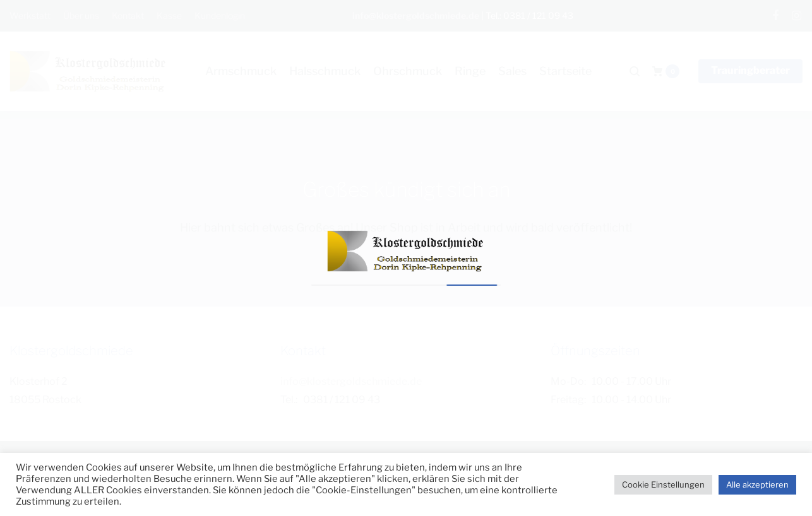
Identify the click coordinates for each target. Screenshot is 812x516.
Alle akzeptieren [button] (757, 484)
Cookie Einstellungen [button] (663, 484)
